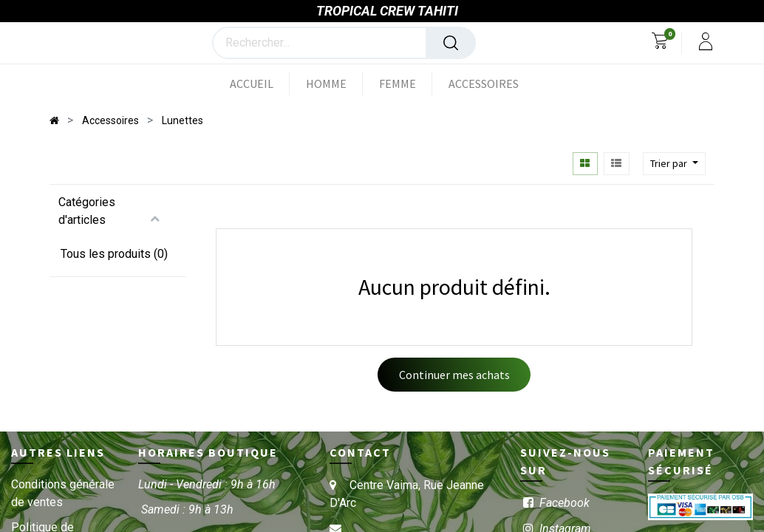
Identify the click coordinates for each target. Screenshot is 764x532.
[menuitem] (260, 84)
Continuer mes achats (454, 375)
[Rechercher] (451, 44)
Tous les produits (106, 255)
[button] (675, 164)
